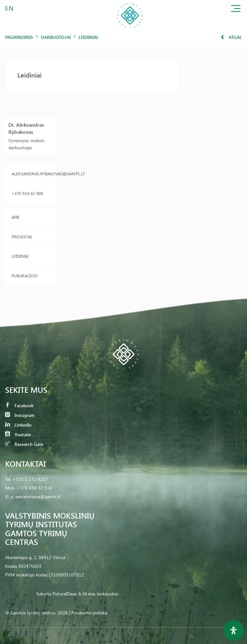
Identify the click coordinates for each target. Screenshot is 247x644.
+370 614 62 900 (27, 193)
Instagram (20, 415)
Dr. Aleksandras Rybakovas (26, 128)
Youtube (18, 434)
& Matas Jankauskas (98, 594)
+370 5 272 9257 (30, 479)
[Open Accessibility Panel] (233, 630)
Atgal (231, 37)
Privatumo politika (89, 613)
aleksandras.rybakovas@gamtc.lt (31, 174)
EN (10, 8)
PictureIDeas (65, 594)
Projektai (22, 237)
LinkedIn (18, 425)
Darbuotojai (56, 37)
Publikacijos (25, 276)
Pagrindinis (19, 37)
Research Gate (24, 444)
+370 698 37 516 (34, 488)
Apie (16, 217)
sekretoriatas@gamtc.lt (38, 497)
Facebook (19, 405)
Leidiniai (20, 256)
